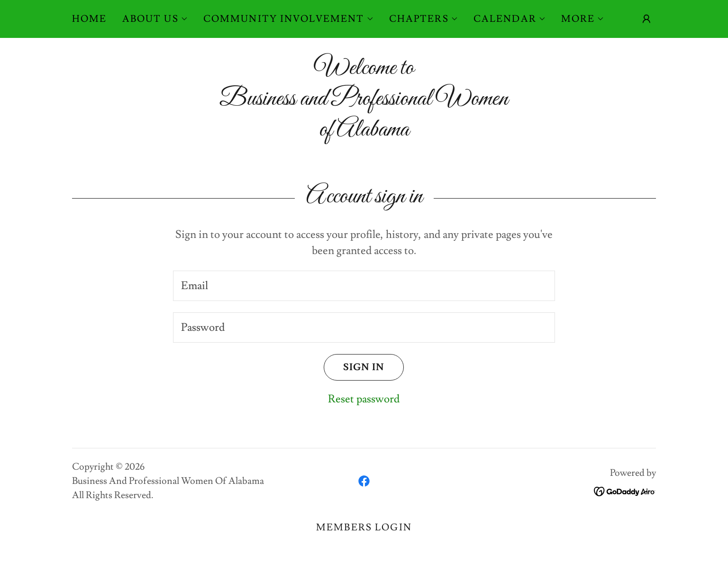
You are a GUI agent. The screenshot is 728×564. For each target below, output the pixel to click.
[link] (364, 481)
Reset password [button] (364, 399)
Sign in (354, 367)
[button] (155, 19)
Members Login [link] (364, 528)
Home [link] (90, 19)
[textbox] (364, 286)
